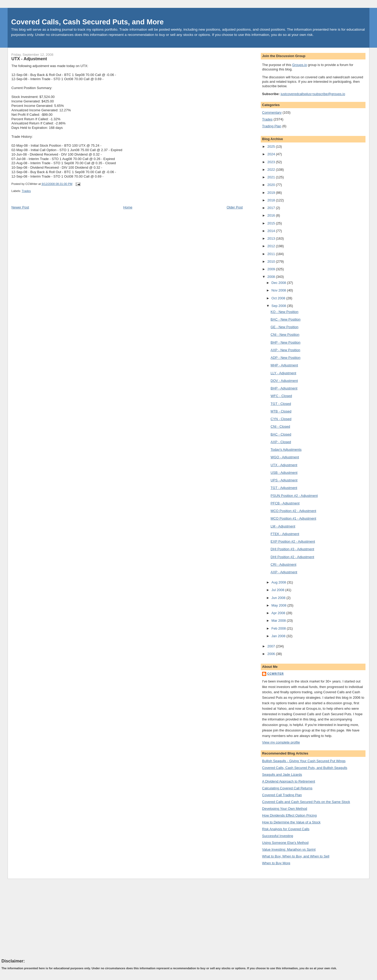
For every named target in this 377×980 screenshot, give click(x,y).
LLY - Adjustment (284, 373)
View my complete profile (281, 742)
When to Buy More (276, 863)
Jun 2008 (279, 598)
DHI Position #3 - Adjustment (292, 549)
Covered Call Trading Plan (282, 795)
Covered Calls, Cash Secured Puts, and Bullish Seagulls (305, 768)
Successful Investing (278, 836)
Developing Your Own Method (285, 809)
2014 (272, 231)
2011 (272, 254)
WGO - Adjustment (285, 457)
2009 (272, 269)
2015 (272, 223)
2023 (272, 162)
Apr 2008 (279, 613)
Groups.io (300, 65)
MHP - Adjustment (284, 365)
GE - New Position (285, 327)
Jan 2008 (279, 636)
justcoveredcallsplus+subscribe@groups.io (313, 94)
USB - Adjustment (284, 473)
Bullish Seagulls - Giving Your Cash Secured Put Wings (304, 761)
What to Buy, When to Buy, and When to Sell (296, 856)
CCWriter (276, 674)
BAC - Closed (281, 434)
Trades (26, 191)
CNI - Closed (280, 426)
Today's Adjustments (286, 450)
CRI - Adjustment (284, 565)
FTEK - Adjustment (285, 534)
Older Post (235, 207)
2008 (272, 277)
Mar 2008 (279, 621)
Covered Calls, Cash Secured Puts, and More (88, 22)
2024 (272, 154)
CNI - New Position (285, 335)
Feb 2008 (279, 628)
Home (128, 207)
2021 (272, 177)
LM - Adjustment (283, 526)
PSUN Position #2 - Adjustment (294, 496)
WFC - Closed (281, 396)
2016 (272, 215)
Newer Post (20, 207)
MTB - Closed (281, 411)
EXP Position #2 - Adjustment (293, 541)
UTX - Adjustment (29, 59)
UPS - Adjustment (284, 480)
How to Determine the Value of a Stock (291, 822)
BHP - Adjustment (284, 388)
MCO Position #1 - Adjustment (293, 518)
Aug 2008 (279, 582)
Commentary (272, 112)
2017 (272, 208)
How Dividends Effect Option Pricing (289, 815)
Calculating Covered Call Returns (287, 788)
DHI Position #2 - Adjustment (292, 557)
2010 (272, 261)
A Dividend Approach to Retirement (289, 781)
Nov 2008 (279, 290)
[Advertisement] (41, 918)
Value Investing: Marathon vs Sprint (289, 849)
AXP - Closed (281, 442)
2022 (272, 170)
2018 (272, 200)
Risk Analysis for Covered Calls (286, 829)
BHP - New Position (286, 342)
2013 (272, 238)
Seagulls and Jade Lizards (282, 775)
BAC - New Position (286, 319)
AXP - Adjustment (284, 572)
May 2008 (279, 605)
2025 (272, 147)
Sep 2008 (279, 306)
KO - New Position (285, 312)
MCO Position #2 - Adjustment (293, 511)
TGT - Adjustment (284, 488)
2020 (272, 185)
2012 (272, 246)
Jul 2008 (278, 590)
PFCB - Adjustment (285, 503)
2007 (272, 646)
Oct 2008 (279, 298)
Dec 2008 (279, 283)
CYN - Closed (281, 419)
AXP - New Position (285, 350)
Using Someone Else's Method (285, 843)
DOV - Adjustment (284, 381)
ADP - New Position (286, 358)
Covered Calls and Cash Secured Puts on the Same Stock (306, 802)
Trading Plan (272, 126)
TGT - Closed (281, 404)
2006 (272, 654)
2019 (272, 193)
